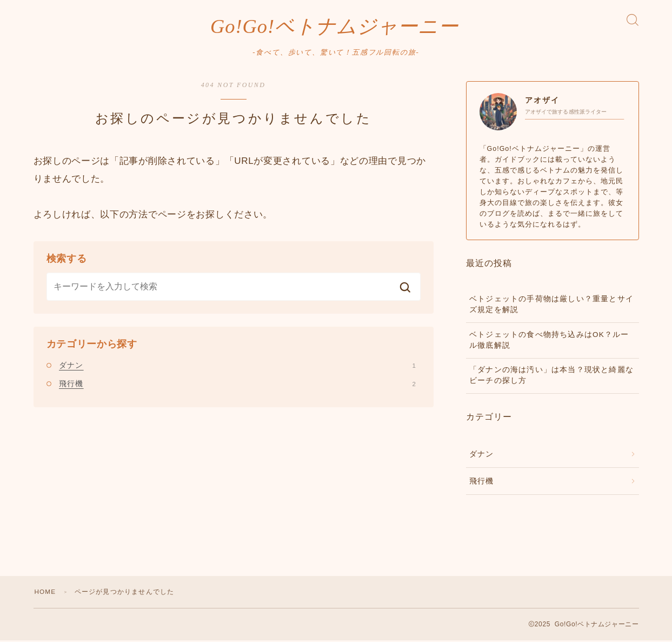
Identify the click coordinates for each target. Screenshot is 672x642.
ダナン (237, 367)
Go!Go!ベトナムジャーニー (334, 27)
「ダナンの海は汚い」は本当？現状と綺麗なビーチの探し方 (551, 377)
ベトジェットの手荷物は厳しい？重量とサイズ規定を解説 (551, 306)
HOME (46, 593)
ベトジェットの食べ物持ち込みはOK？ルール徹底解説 (549, 341)
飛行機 (237, 385)
